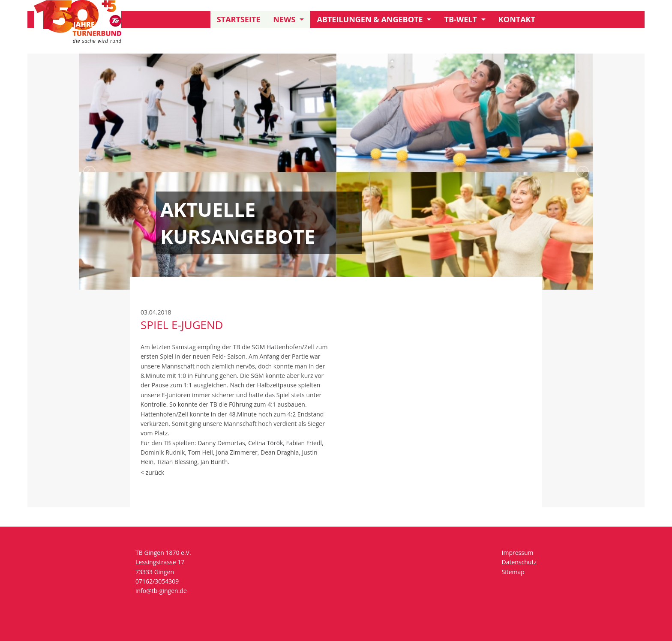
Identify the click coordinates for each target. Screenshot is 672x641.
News (284, 19)
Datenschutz (519, 562)
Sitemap (513, 572)
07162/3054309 (157, 581)
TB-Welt (460, 19)
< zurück (152, 472)
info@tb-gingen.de (161, 591)
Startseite (239, 19)
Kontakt (517, 19)
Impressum (518, 553)
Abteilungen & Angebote (370, 19)
